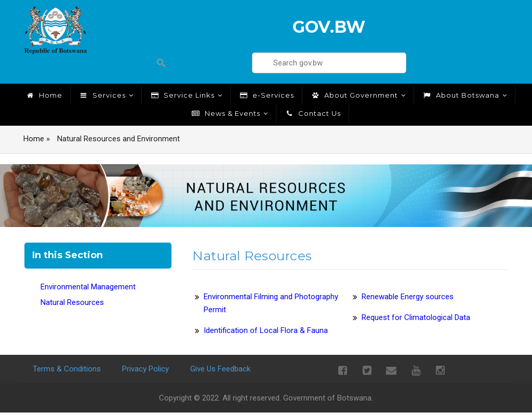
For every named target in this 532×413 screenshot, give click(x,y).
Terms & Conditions (67, 369)
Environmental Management (88, 287)
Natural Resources (72, 302)
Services (106, 95)
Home (44, 95)
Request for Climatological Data (416, 317)
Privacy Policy (145, 369)
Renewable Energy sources (408, 297)
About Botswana (464, 95)
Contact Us (312, 113)
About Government (358, 95)
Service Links (186, 95)
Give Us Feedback (220, 369)
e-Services (266, 95)
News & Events (229, 113)
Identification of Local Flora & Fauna (266, 330)
